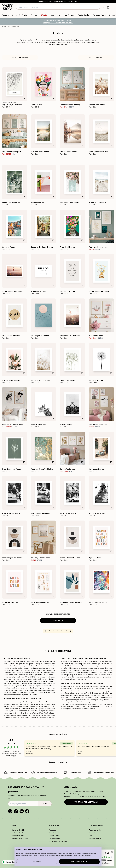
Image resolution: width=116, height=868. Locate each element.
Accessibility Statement (58, 841)
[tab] (103, 7)
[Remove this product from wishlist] (24, 98)
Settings (37, 862)
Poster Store (6, 27)
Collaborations (55, 839)
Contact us (93, 833)
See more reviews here (58, 762)
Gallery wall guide (18, 830)
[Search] (98, 7)
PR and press (54, 836)
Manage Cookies (95, 839)
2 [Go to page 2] (53, 631)
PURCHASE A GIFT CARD (86, 802)
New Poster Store (56, 833)
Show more (58, 621)
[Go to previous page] (45, 631)
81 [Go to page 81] (67, 631)
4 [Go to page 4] (62, 631)
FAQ (90, 836)
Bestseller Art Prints (19, 833)
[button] (107, 858)
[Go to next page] (71, 631)
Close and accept (79, 862)
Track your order (95, 830)
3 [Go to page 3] (58, 631)
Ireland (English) (12, 862)
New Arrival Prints (18, 836)
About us (52, 830)
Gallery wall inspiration (20, 839)
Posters (16, 27)
